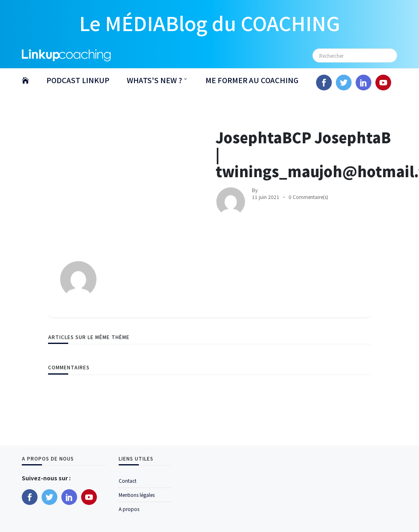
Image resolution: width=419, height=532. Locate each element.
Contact (128, 481)
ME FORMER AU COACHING (252, 80)
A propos (129, 509)
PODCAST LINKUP (78, 80)
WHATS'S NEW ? (154, 80)
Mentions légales (137, 495)
